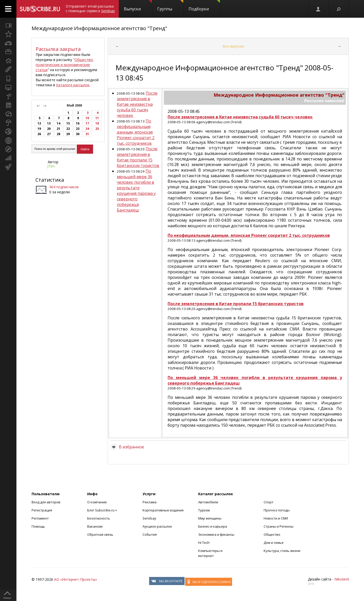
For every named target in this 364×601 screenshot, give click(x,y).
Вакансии (95, 526)
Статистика (50, 180)
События (150, 534)
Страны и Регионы (279, 526)
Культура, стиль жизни (282, 551)
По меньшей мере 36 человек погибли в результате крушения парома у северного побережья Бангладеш (136, 191)
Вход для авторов (46, 502)
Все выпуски (233, 46)
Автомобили (208, 502)
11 (97, 118)
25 (97, 129)
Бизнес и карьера (213, 526)
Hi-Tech (204, 543)
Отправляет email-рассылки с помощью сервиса (90, 8)
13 (49, 123)
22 (68, 129)
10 (87, 118)
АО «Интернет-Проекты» (76, 579)
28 (58, 134)
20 (49, 129)
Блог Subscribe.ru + (103, 510)
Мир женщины (210, 518)
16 (78, 123)
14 (58, 123)
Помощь (38, 526)
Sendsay (149, 518)
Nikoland (342, 579)
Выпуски (138, 6)
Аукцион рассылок (157, 526)
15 (68, 123)
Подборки (204, 6)
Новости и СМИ (276, 518)
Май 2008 (75, 105)
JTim (51, 166)
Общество (272, 534)
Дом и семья (274, 543)
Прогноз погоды (277, 510)
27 (49, 134)
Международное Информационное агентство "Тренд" (99, 28)
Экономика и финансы (216, 534)
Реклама (150, 502)
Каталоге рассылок (73, 85)
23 (78, 129)
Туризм (204, 510)
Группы (170, 6)
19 (39, 129)
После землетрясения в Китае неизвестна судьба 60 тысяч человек (137, 104)
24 (87, 129)
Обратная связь (100, 534)
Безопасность (99, 518)
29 (68, 134)
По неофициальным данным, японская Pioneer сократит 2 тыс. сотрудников (136, 132)
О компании (97, 502)
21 (58, 129)
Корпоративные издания (163, 510)
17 (87, 123)
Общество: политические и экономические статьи (65, 65)
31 (87, 134)
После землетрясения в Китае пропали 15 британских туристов (138, 157)
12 (39, 123)
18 (97, 123)
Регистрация (42, 510)
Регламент (40, 518)
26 (39, 134)
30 (78, 134)
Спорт (269, 502)
